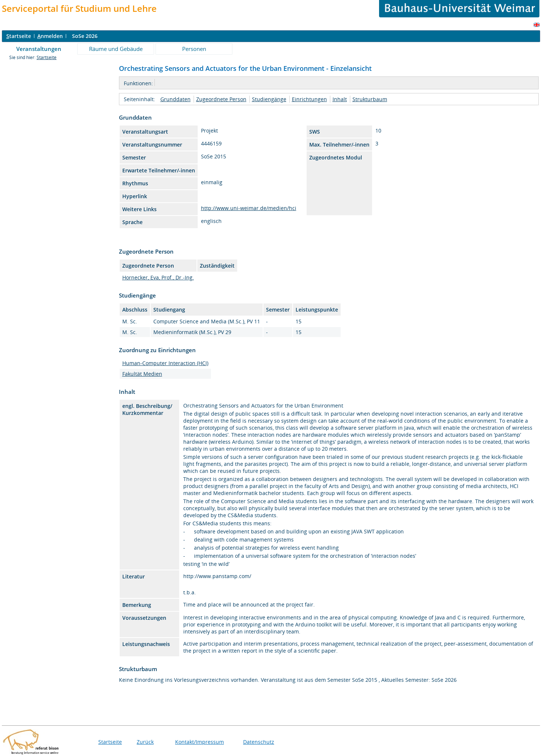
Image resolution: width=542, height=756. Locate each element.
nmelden (50, 36)
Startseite (47, 57)
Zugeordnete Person (221, 99)
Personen (194, 49)
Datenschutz (259, 742)
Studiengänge (269, 99)
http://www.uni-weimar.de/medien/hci (249, 208)
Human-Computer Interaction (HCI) (165, 363)
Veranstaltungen (39, 49)
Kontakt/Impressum (200, 742)
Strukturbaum (370, 99)
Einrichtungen (309, 99)
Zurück (145, 742)
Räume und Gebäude (116, 49)
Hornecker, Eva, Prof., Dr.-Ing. (158, 277)
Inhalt (340, 99)
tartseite (19, 36)
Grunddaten (175, 99)
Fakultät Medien (142, 374)
